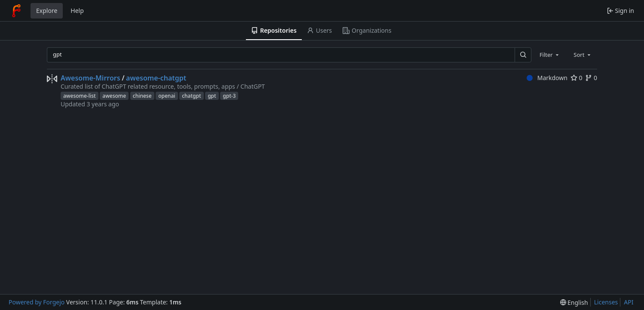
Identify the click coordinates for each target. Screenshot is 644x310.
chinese (142, 96)
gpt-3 (229, 96)
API (629, 302)
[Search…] (523, 55)
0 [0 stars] (577, 78)
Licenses (606, 302)
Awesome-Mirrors (90, 78)
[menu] (574, 302)
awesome (114, 96)
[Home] (16, 11)
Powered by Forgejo (37, 302)
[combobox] (550, 55)
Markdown (547, 78)
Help (77, 11)
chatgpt (191, 96)
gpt (212, 96)
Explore (47, 11)
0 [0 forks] (591, 78)
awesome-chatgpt (156, 78)
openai (167, 96)
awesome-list (80, 96)
